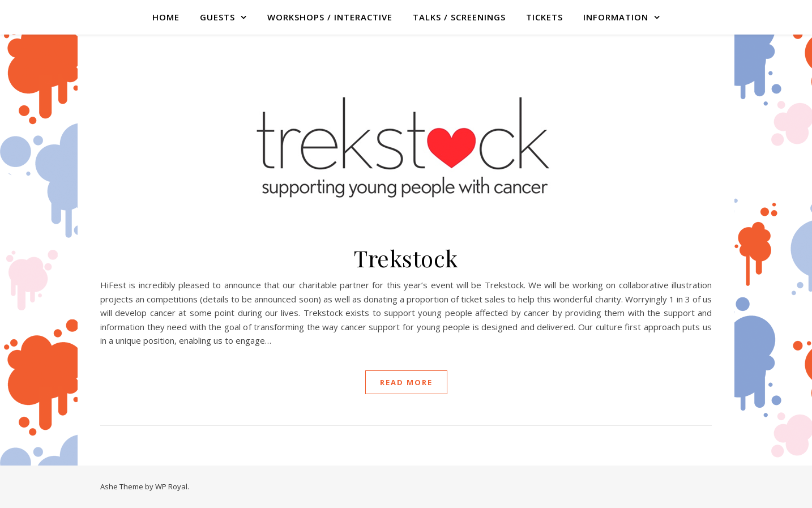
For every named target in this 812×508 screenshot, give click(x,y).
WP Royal (171, 486)
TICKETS (544, 17)
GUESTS (217, 17)
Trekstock (406, 258)
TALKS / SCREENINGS (459, 17)
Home (166, 17)
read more (406, 382)
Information (616, 17)
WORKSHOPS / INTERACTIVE (330, 17)
